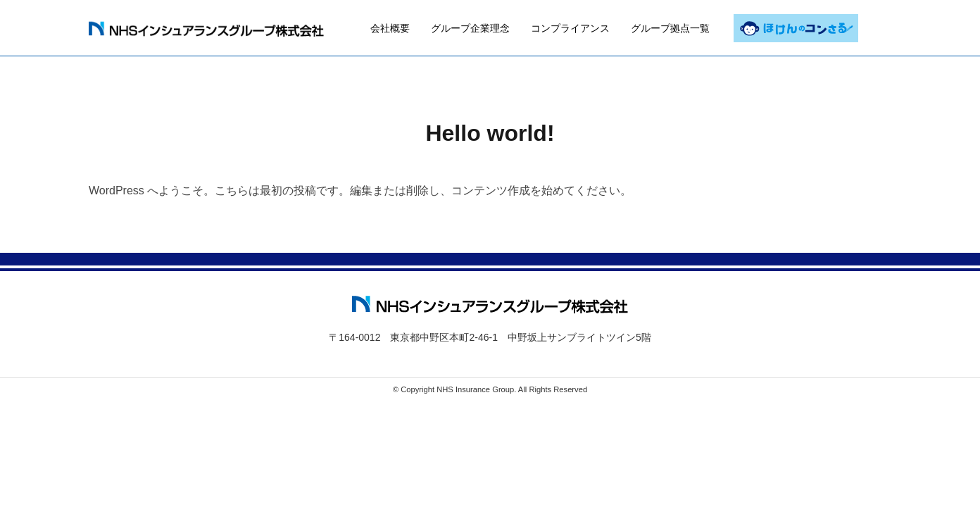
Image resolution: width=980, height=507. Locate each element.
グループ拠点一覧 (670, 27)
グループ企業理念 (470, 27)
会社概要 (390, 27)
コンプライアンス (570, 27)
